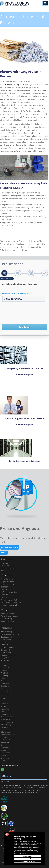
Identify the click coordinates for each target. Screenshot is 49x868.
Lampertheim (6, 709)
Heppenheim (6, 691)
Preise (4, 553)
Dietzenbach (6, 650)
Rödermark (5, 660)
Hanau (3, 689)
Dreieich (4, 670)
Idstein (4, 699)
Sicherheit (5, 597)
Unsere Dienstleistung (15, 294)
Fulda (3, 678)
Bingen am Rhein (7, 647)
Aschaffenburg (6, 632)
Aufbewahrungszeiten (9, 592)
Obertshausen (6, 732)
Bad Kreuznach (7, 637)
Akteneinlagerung (8, 621)
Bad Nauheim (6, 640)
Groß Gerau (5, 686)
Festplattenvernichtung (10, 616)
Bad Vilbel (5, 642)
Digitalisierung (6, 619)
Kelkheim (4, 704)
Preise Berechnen (8, 579)
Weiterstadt (5, 753)
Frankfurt (4, 673)
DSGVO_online (6, 566)
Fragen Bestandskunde (9, 584)
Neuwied (4, 727)
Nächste (24, 327)
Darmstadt (5, 668)
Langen (4, 712)
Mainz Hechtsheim (8, 717)
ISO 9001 (4, 590)
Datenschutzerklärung (9, 568)
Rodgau (4, 737)
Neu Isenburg (6, 725)
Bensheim (5, 645)
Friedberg (5, 676)
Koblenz (4, 706)
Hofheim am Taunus (8, 694)
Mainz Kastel (6, 719)
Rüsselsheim (6, 740)
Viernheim (5, 748)
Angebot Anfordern (10, 547)
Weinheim (5, 750)
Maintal (4, 714)
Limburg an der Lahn (9, 655)
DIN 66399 (5, 587)
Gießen (4, 681)
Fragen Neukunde (8, 582)
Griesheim (5, 683)
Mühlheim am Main (8, 722)
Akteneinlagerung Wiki (9, 600)
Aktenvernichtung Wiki (9, 605)
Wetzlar (4, 755)
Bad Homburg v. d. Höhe (10, 634)
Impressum (5, 563)
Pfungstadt (5, 658)
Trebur (4, 745)
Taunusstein (6, 742)
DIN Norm (5, 595)
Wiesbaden (5, 758)
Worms (4, 761)
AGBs (3, 571)
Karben (4, 701)
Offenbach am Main (8, 735)
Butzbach (5, 665)
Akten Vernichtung (8, 613)
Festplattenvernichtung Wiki (11, 603)
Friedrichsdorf (6, 653)
